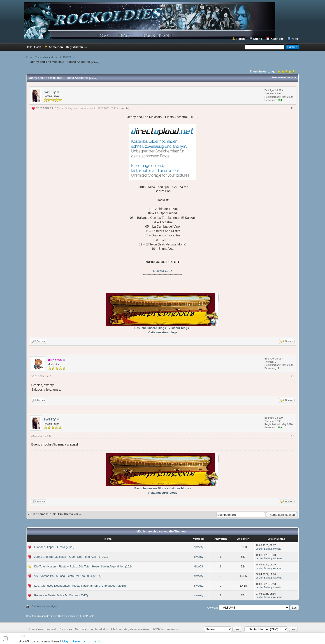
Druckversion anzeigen (44, 606)
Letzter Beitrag (264, 549)
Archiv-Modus (99, 629)
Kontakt (51, 629)
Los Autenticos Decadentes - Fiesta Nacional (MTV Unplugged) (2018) (80, 586)
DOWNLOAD (162, 271)
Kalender (277, 39)
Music (54, 57)
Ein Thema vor (68, 514)
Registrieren (74, 47)
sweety (50, 92)
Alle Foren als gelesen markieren (131, 629)
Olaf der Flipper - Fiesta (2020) (54, 547)
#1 (292, 108)
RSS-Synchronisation (166, 629)
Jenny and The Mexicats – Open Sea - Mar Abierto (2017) (72, 557)
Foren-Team (36, 629)
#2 (292, 376)
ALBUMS (65, 57)
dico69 (199, 566)
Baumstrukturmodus (284, 77)
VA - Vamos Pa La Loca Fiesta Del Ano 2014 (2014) (68, 576)
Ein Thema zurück (43, 514)
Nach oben (81, 629)
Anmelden (56, 47)
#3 (292, 436)
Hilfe (295, 39)
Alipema (278, 558)
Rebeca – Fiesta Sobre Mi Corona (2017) (61, 595)
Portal (240, 39)
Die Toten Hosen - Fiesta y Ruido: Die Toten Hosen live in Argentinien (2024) (84, 566)
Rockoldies (65, 629)
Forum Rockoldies (37, 57)
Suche (258, 39)
